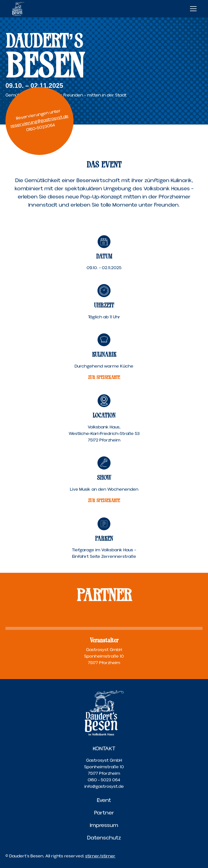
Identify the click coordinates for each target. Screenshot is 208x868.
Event (104, 800)
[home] (18, 9)
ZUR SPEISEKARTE (104, 377)
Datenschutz (104, 838)
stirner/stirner (100, 856)
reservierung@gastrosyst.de (39, 121)
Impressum (104, 825)
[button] (192, 9)
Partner (104, 813)
